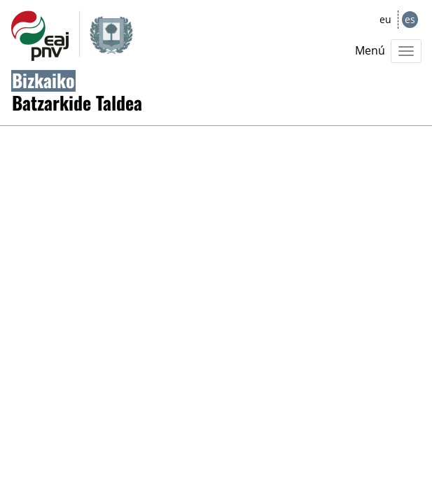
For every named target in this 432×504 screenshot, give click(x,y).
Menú (370, 50)
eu (385, 19)
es (410, 19)
